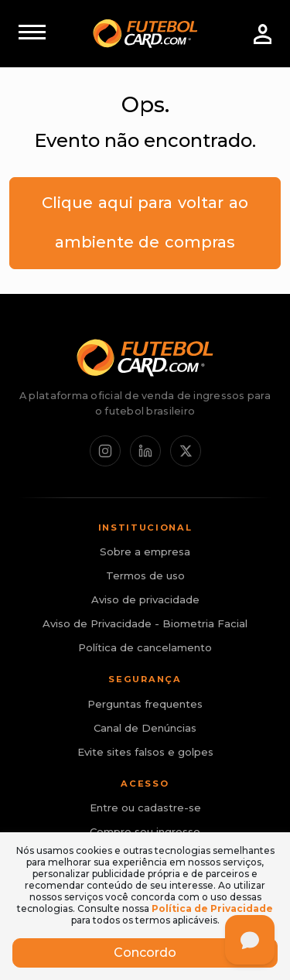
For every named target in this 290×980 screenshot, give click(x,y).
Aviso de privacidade (145, 599)
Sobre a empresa (145, 551)
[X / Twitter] (186, 451)
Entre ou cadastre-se (145, 808)
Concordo (145, 953)
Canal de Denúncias (145, 728)
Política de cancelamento (145, 647)
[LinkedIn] (145, 451)
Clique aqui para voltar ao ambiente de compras (145, 222)
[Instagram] (105, 451)
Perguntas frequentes (145, 704)
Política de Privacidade (212, 908)
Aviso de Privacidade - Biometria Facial (145, 623)
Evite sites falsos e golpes (145, 752)
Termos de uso (145, 575)
